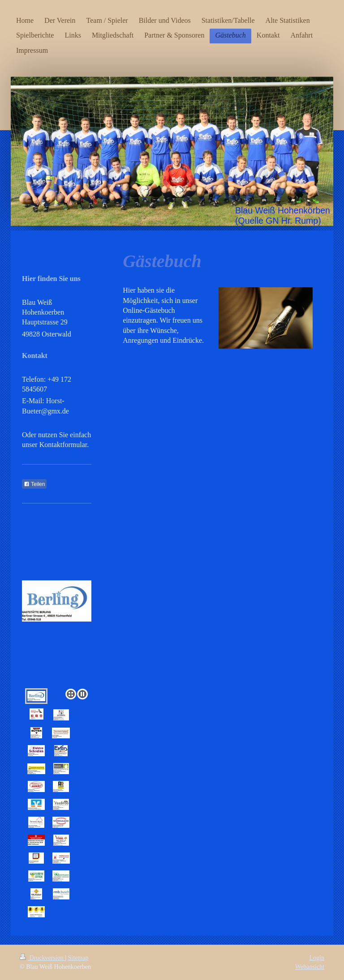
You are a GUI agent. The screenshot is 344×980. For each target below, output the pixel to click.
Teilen (34, 484)
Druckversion (42, 958)
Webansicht (310, 967)
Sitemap (78, 958)
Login (317, 958)
